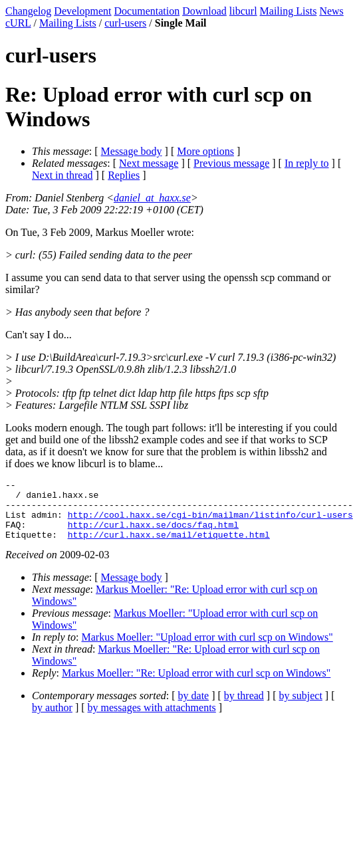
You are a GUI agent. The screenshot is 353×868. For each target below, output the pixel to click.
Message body (132, 151)
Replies (124, 175)
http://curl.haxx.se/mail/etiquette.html (169, 546)
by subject (301, 707)
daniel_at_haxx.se (152, 198)
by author (52, 719)
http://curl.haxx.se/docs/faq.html (153, 534)
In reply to (307, 163)
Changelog (28, 11)
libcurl (243, 11)
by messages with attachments (152, 719)
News (331, 11)
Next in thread (62, 175)
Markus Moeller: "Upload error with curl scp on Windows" (207, 649)
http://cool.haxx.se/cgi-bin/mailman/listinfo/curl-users (210, 522)
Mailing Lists (289, 11)
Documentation (147, 11)
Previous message (231, 163)
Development (82, 11)
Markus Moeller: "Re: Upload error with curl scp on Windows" (196, 685)
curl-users (125, 23)
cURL (18, 23)
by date (194, 707)
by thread (244, 707)
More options (205, 151)
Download (204, 11)
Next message (149, 163)
